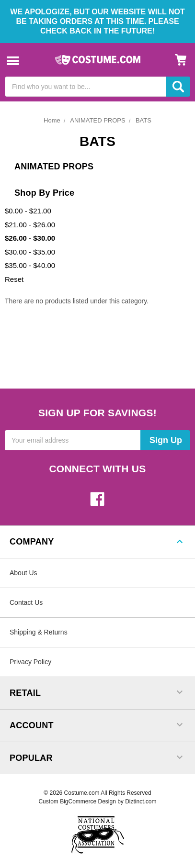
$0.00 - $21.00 (28, 211)
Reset (14, 279)
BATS (143, 120)
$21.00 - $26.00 (30, 225)
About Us (23, 573)
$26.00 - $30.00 (30, 238)
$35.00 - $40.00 (30, 265)
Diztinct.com (141, 801)
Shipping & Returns (39, 632)
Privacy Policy (30, 662)
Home (52, 120)
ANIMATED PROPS (97, 120)
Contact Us (26, 602)
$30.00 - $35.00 (30, 252)
